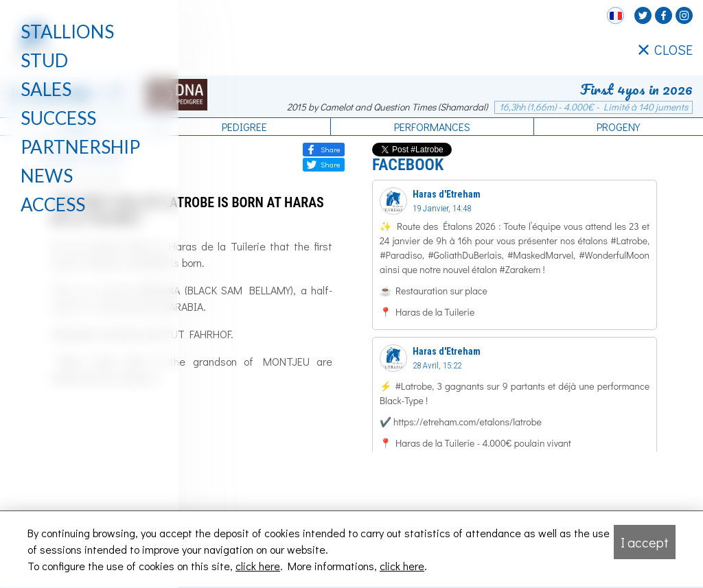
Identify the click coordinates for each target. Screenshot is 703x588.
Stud (44, 60)
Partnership (80, 147)
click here (258, 566)
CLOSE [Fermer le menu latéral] (666, 50)
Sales (46, 89)
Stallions (67, 32)
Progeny (618, 127)
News (47, 176)
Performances (432, 127)
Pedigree (244, 127)
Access (53, 204)
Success (58, 118)
